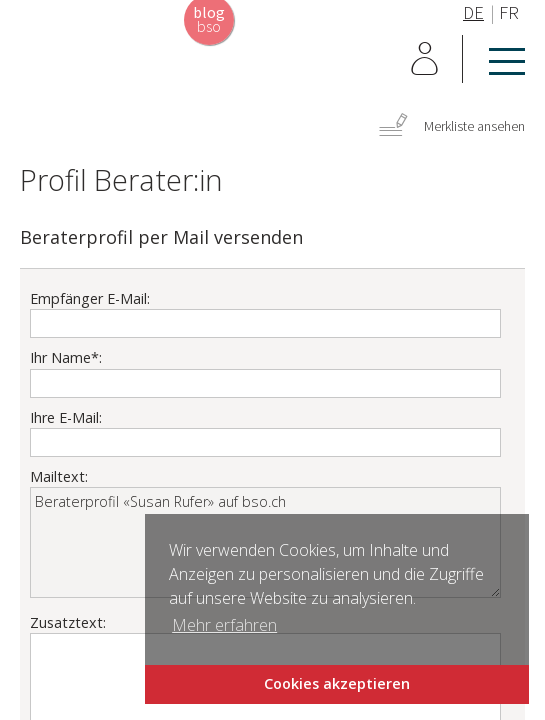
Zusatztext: (68, 622)
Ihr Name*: (66, 357)
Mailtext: (59, 476)
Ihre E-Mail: (66, 417)
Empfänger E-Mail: (90, 298)
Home (90, 68)
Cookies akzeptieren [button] (337, 683)
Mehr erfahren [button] (224, 625)
